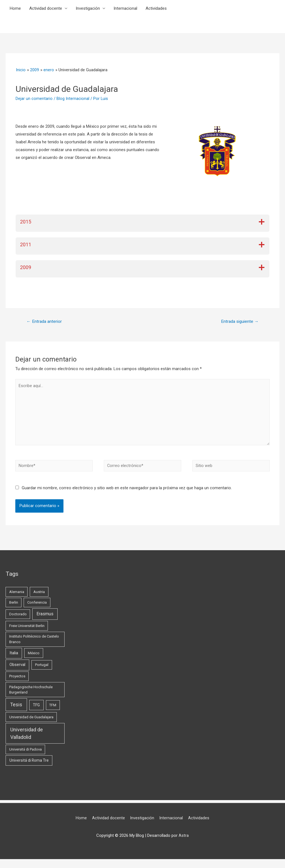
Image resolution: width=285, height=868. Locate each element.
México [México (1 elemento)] (34, 656)
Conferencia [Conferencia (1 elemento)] (37, 606)
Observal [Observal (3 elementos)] (17, 668)
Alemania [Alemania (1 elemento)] (17, 595)
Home (15, 8)
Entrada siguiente (239, 322)
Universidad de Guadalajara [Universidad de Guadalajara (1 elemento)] (31, 720)
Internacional (125, 8)
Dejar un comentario (34, 99)
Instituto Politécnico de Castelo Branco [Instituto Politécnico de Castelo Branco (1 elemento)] (34, 642)
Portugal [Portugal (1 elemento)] (42, 668)
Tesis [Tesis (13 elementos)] (16, 708)
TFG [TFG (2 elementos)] (36, 708)
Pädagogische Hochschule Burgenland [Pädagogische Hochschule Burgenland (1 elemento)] (31, 693)
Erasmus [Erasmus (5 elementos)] (45, 617)
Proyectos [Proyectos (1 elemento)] (17, 679)
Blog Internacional (73, 99)
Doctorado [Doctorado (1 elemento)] (18, 617)
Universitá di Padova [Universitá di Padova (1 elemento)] (25, 753)
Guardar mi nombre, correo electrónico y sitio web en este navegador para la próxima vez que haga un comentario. (127, 491)
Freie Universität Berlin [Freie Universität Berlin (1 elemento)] (27, 629)
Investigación (88, 8)
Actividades (156, 8)
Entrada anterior (45, 322)
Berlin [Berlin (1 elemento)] (14, 606)
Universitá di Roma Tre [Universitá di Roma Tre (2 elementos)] (29, 764)
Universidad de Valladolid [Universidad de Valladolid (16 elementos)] (27, 736)
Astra (184, 839)
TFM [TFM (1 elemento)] (53, 708)
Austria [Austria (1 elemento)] (39, 595)
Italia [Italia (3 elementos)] (14, 656)
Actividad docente (46, 8)
